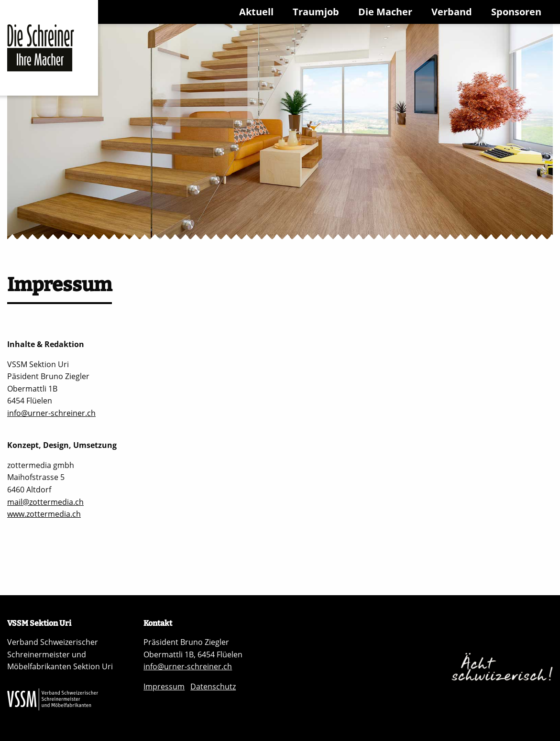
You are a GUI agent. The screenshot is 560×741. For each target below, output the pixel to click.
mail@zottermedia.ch (45, 502)
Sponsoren (516, 12)
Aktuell (256, 12)
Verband (452, 12)
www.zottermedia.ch (44, 514)
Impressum (164, 687)
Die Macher (385, 12)
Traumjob (316, 12)
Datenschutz (213, 687)
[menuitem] (258, 12)
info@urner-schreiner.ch (51, 413)
